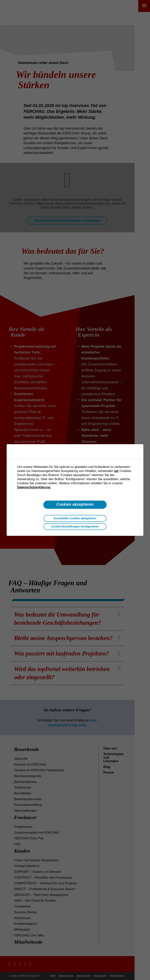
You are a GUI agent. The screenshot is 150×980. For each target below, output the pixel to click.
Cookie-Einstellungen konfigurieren (75, 526)
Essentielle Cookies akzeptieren (75, 518)
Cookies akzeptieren (75, 504)
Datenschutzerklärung (34, 487)
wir (117, 471)
